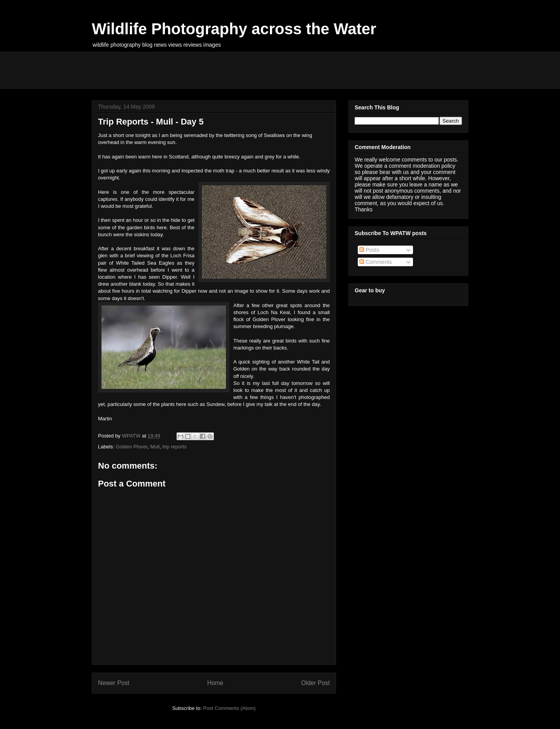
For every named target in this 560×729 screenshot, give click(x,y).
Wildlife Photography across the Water (234, 29)
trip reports (175, 447)
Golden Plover (132, 447)
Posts (369, 250)
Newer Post (114, 683)
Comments (376, 262)
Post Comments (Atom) (229, 708)
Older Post (315, 683)
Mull (155, 447)
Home (215, 683)
